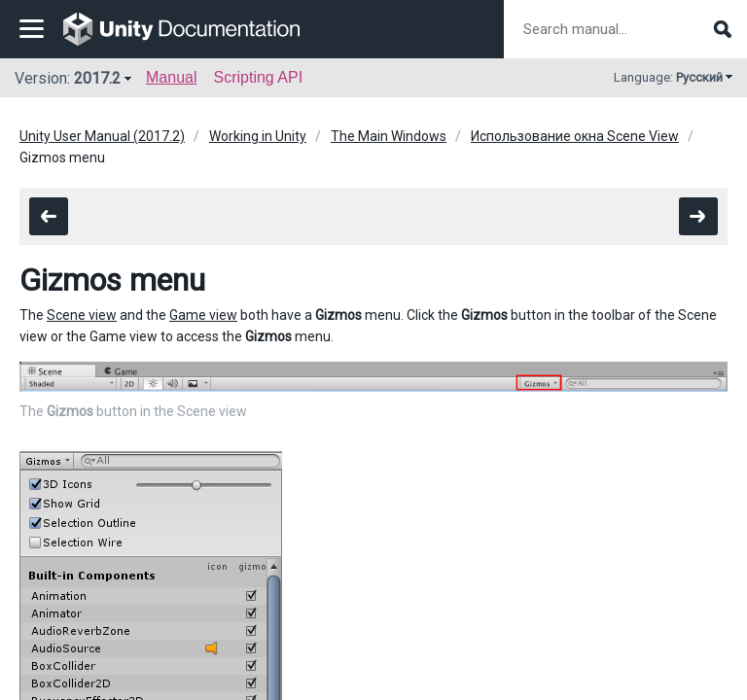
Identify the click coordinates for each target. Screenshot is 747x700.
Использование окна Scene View (575, 136)
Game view (203, 315)
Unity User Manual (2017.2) (102, 136)
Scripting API (258, 77)
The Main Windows (389, 136)
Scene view (82, 315)
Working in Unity (258, 136)
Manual (171, 77)
